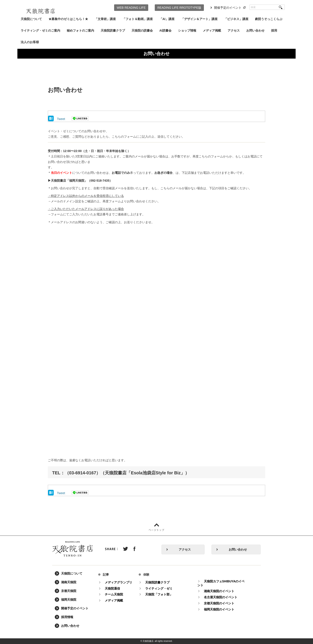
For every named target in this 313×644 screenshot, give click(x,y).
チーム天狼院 (114, 594)
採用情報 (67, 617)
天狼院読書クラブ (113, 30)
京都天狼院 (69, 591)
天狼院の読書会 (142, 30)
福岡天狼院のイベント (219, 609)
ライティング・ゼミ (159, 588)
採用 (274, 30)
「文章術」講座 (105, 19)
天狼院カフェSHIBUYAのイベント (221, 583)
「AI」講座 (167, 19)
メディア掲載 (212, 30)
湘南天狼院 (69, 582)
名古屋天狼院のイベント (221, 597)
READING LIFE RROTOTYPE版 (179, 8)
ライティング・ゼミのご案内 (40, 30)
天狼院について (31, 19)
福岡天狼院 (69, 600)
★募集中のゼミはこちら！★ (68, 19)
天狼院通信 (113, 588)
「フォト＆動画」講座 (138, 19)
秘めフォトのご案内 (80, 30)
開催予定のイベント (228, 8)
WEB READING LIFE (131, 8)
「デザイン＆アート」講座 (199, 19)
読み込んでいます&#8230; (156, 340)
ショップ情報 (187, 30)
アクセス (234, 30)
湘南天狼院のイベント (219, 591)
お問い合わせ (255, 30)
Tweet (61, 119)
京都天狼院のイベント (219, 603)
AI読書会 (165, 30)
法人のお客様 (30, 42)
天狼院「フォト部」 (159, 594)
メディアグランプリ (119, 582)
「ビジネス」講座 (236, 19)
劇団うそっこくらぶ (269, 19)
